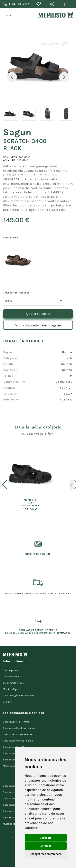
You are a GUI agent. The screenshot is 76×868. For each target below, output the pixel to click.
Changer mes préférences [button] (46, 854)
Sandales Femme (12, 817)
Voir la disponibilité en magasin (38, 325)
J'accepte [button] (46, 838)
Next (64, 77)
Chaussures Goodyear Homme (19, 728)
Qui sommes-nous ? (14, 683)
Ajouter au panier (38, 314)
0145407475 (17, 4)
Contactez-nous (11, 677)
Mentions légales (12, 689)
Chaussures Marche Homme (18, 741)
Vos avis (7, 702)
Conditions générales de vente (19, 696)
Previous (12, 77)
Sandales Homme (12, 760)
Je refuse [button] (46, 846)
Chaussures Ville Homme (16, 722)
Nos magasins (10, 670)
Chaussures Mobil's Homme (17, 734)
